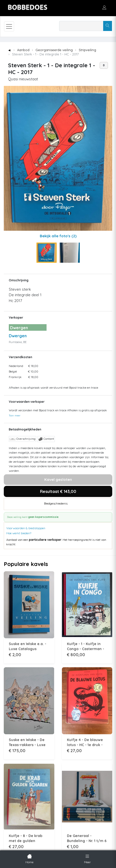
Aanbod (23, 50)
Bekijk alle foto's (58, 236)
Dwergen (18, 336)
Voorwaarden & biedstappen (26, 528)
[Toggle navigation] (9, 26)
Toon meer (15, 415)
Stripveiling (87, 50)
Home (29, 858)
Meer (87, 858)
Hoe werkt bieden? (19, 533)
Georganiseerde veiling (54, 50)
